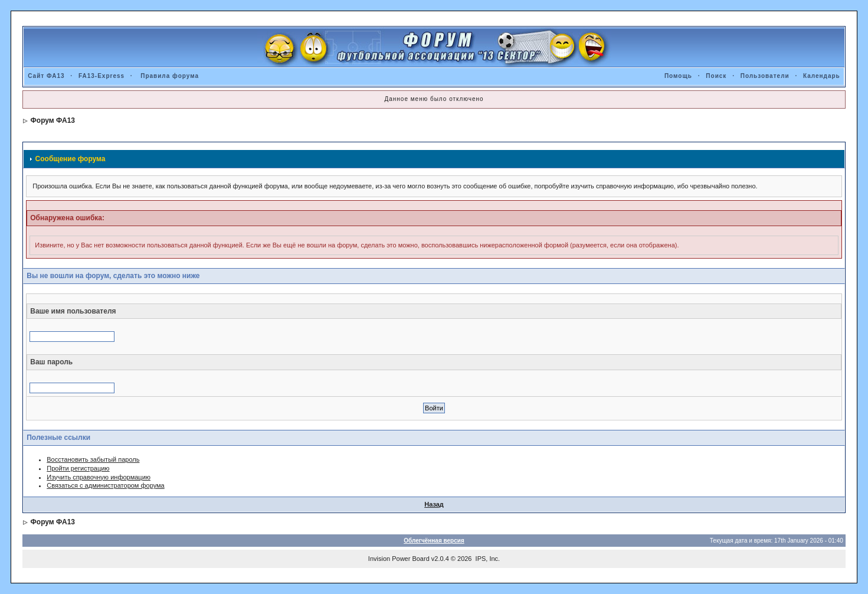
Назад (434, 504)
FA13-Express (101, 76)
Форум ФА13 (53, 120)
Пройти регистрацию (78, 468)
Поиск (716, 76)
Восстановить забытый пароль (93, 459)
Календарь (822, 76)
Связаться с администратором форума (105, 485)
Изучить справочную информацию (99, 477)
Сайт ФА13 (46, 76)
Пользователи (765, 76)
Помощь (678, 76)
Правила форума (170, 76)
